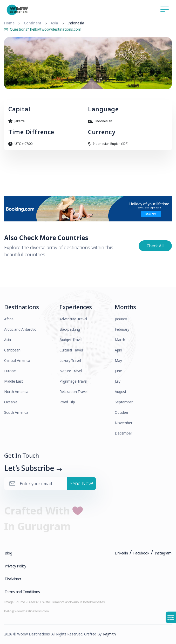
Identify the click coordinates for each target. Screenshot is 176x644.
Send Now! (81, 484)
